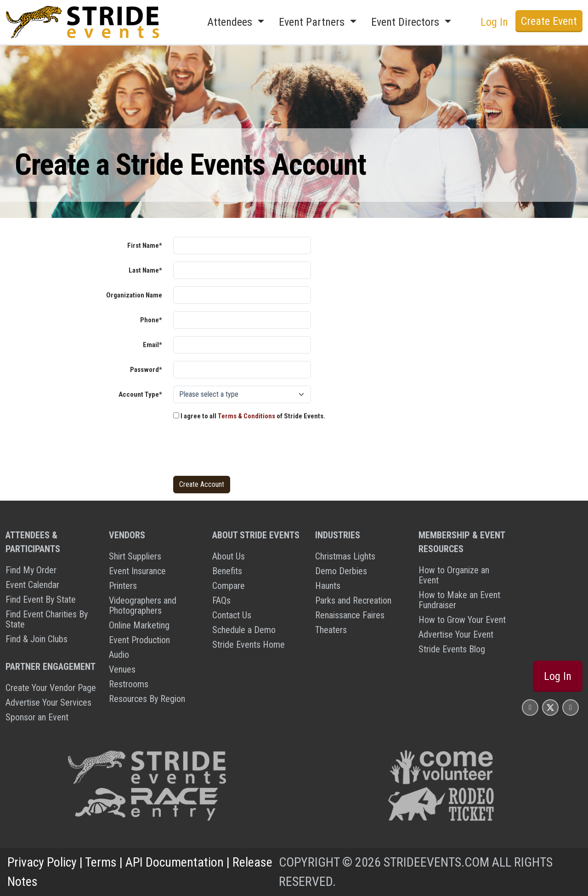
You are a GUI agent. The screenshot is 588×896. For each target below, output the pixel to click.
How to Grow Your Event (462, 620)
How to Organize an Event (454, 575)
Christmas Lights (345, 556)
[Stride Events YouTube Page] (571, 707)
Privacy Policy (42, 862)
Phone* (151, 320)
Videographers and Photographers (143, 605)
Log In (494, 22)
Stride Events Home (249, 645)
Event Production (139, 640)
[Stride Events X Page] (550, 707)
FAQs (221, 600)
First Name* (145, 245)
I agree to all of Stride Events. (249, 416)
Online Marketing (139, 625)
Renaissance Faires (350, 615)
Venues (122, 669)
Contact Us (232, 615)
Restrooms (129, 684)
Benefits (227, 571)
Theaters (331, 630)
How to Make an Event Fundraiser (459, 600)
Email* (153, 345)
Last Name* (145, 270)
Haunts (328, 586)
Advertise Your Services (48, 702)
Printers (123, 586)
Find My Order (31, 570)
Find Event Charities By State (47, 619)
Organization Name (134, 295)
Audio (119, 655)
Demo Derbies (341, 571)
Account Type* (140, 394)
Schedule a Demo (244, 630)
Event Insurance (137, 571)
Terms (101, 862)
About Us (229, 556)
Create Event (549, 21)
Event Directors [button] (407, 22)
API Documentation (175, 862)
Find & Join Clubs (37, 639)
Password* (146, 370)
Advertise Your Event (456, 634)
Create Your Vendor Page (51, 688)
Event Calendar (32, 585)
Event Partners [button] (313, 22)
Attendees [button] (231, 22)
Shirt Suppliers (135, 556)
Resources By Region (147, 699)
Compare (229, 586)
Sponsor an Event (37, 717)
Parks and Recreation (353, 600)
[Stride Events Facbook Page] (530, 707)
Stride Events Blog (452, 649)
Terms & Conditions (246, 416)
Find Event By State (41, 599)
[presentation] (243, 451)
